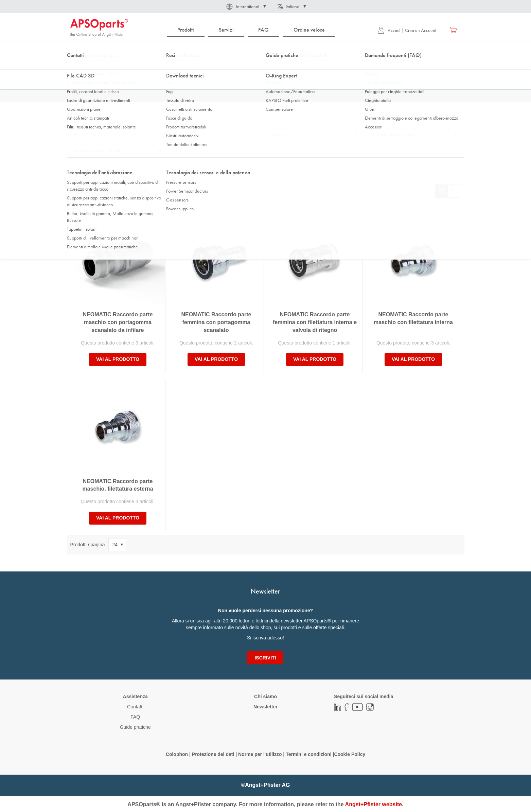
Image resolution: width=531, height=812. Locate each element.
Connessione (177, 68)
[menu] (253, 30)
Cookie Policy (350, 754)
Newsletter (265, 707)
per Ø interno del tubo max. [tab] (99, 151)
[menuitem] (186, 30)
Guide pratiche (135, 727)
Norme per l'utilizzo (260, 754)
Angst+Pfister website (374, 804)
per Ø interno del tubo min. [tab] (394, 135)
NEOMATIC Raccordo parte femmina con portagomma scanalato (216, 322)
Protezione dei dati (213, 754)
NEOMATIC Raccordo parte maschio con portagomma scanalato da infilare (118, 322)
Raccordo (146, 68)
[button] (246, 6)
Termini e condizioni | (310, 754)
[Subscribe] (265, 658)
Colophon (177, 754)
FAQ (135, 717)
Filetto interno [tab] (185, 135)
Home (76, 68)
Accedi (389, 30)
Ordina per (82, 191)
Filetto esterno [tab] (87, 135)
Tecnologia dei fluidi (109, 68)
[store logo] (99, 28)
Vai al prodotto (118, 359)
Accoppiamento (214, 68)
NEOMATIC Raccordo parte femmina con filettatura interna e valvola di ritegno (315, 322)
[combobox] (266, 50)
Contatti (135, 707)
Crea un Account (421, 30)
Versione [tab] (279, 135)
